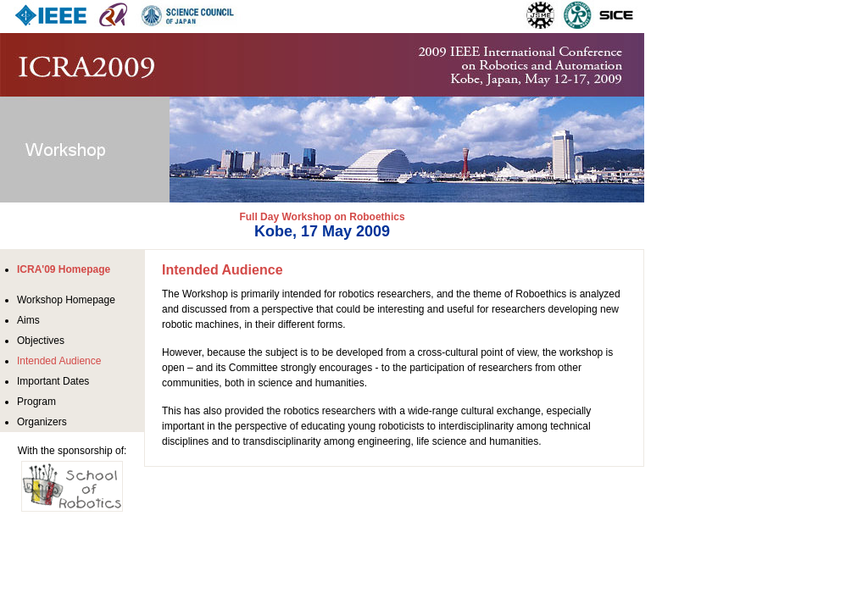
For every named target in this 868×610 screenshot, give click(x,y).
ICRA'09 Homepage (64, 269)
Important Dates (53, 381)
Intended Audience (59, 361)
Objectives (41, 341)
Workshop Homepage (66, 300)
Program (36, 402)
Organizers (42, 422)
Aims (28, 320)
